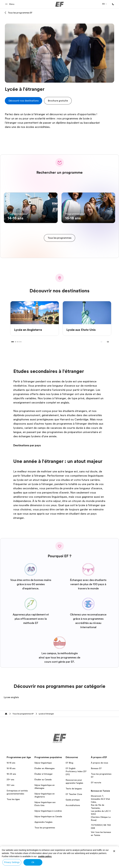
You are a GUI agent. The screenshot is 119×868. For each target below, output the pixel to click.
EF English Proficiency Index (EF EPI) (76, 771)
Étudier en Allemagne (45, 768)
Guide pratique (73, 800)
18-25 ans (11, 774)
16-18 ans (11, 768)
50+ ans (11, 785)
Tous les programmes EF (20, 13)
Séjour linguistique (43, 763)
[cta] (24, 101)
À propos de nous (99, 763)
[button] (10, 4)
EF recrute (96, 783)
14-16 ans (11, 763)
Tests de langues (74, 789)
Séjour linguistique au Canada (48, 816)
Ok (33, 862)
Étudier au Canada (43, 779)
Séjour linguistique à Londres (48, 811)
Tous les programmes (45, 828)
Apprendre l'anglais (43, 822)
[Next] (108, 342)
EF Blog (69, 763)
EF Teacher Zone (74, 794)
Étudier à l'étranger (44, 774)
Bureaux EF (96, 768)
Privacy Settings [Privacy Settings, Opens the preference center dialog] (12, 862)
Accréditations (73, 805)
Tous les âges (13, 799)
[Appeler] (113, 4)
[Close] (114, 851)
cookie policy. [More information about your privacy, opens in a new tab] (45, 856)
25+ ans (10, 779)
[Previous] (102, 342)
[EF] (59, 4)
